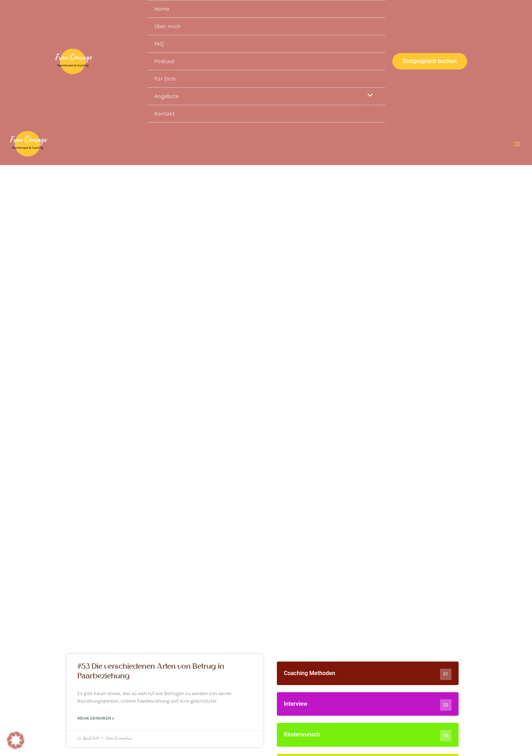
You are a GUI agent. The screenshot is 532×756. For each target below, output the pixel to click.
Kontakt (165, 114)
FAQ (159, 44)
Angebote (166, 96)
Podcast (165, 61)
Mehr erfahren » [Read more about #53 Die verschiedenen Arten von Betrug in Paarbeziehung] (96, 719)
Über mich (168, 26)
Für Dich (165, 79)
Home (162, 9)
